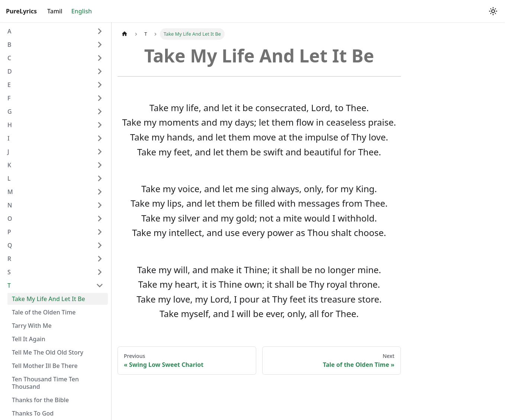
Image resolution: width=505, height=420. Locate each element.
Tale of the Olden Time (44, 312)
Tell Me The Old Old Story (48, 352)
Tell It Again (29, 339)
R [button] (9, 259)
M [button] (10, 192)
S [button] (9, 272)
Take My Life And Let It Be (49, 299)
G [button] (10, 112)
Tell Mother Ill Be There (45, 366)
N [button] (10, 205)
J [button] (8, 152)
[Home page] (125, 34)
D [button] (10, 71)
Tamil (55, 11)
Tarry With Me (32, 326)
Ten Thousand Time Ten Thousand (45, 383)
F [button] (9, 98)
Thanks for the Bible (40, 400)
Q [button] (10, 245)
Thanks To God (33, 413)
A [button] (9, 31)
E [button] (9, 85)
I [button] (9, 138)
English (82, 11)
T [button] (9, 285)
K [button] (9, 165)
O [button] (10, 219)
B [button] (9, 45)
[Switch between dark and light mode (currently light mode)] (493, 11)
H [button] (10, 125)
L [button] (9, 178)
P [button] (9, 232)
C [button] (9, 58)
